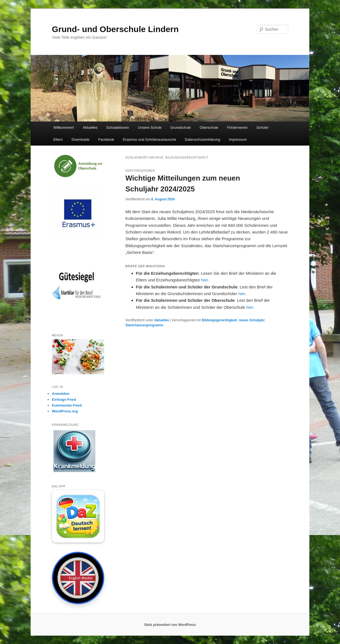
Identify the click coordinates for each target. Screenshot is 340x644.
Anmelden (61, 394)
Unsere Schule (150, 127)
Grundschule (181, 127)
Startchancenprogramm (144, 325)
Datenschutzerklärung (202, 139)
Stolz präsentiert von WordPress (170, 625)
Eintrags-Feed (64, 399)
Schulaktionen (118, 127)
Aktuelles (90, 127)
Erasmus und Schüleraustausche (150, 139)
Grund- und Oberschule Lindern (115, 29)
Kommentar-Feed (67, 405)
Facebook (106, 139)
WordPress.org (65, 411)
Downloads (81, 139)
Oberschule (209, 127)
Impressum (238, 139)
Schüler (263, 127)
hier (205, 280)
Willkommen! (64, 127)
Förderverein (237, 127)
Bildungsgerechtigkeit (219, 320)
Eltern (58, 139)
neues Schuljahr (252, 320)
